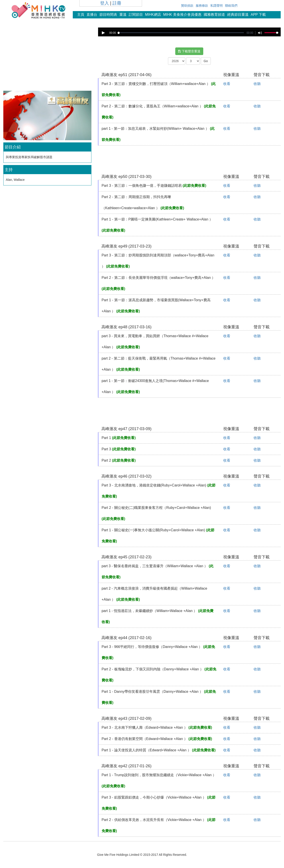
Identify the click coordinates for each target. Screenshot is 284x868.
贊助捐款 (187, 6)
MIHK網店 (153, 15)
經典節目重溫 (238, 15)
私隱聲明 (217, 6)
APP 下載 (258, 15)
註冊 (117, 3)
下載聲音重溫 (189, 51)
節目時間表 (108, 15)
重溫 (123, 15)
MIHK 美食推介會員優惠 (182, 15)
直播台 (92, 15)
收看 (227, 84)
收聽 (257, 84)
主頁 (81, 15)
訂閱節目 (136, 15)
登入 (105, 3)
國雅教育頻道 (214, 15)
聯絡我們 (231, 6)
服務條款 (202, 6)
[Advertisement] (47, 59)
